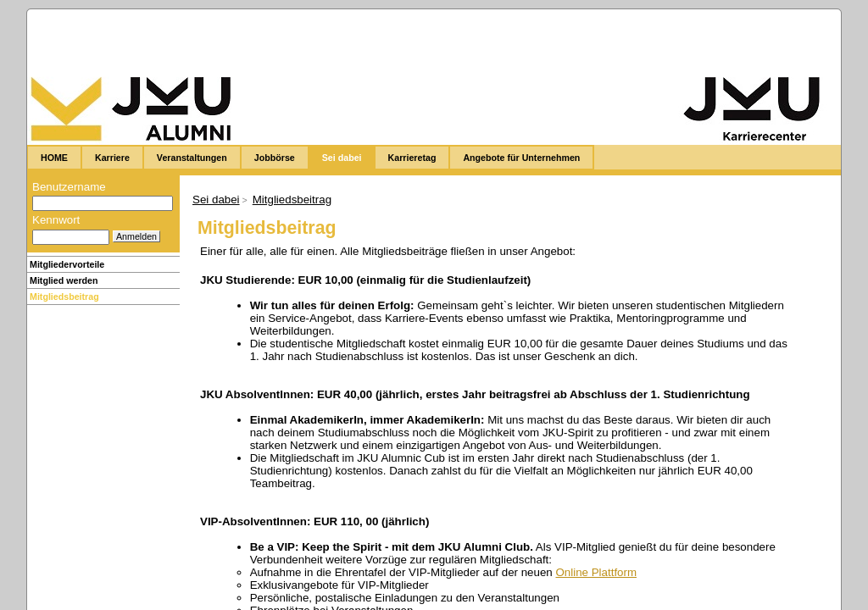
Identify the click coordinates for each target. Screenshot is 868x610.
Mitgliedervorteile (67, 264)
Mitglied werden (64, 280)
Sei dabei (216, 200)
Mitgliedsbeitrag (64, 297)
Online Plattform (596, 572)
